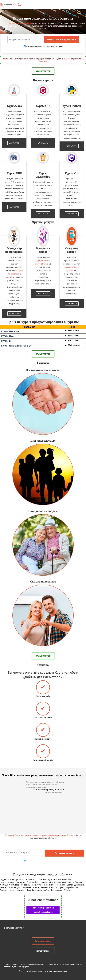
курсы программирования (21, 23)
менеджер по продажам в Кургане (14, 274)
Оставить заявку (43, 941)
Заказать (14, 143)
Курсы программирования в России (57, 835)
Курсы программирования (26, 835)
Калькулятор (8, 5)
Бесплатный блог (14, 928)
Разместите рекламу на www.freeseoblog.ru (43, 910)
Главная (8, 835)
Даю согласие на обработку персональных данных (43, 46)
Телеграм (43, 61)
